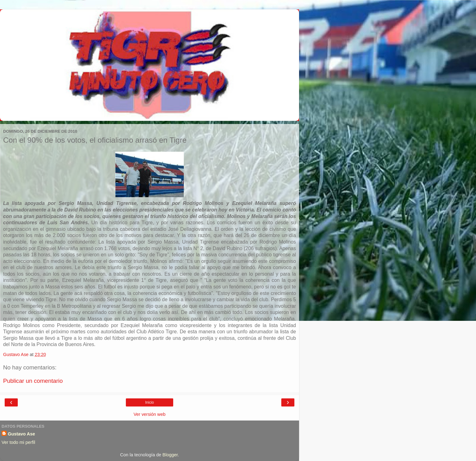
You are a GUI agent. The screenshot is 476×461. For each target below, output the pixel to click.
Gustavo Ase (21, 434)
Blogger (170, 455)
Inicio (150, 402)
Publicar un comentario (33, 381)
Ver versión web (150, 414)
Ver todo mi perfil (18, 442)
